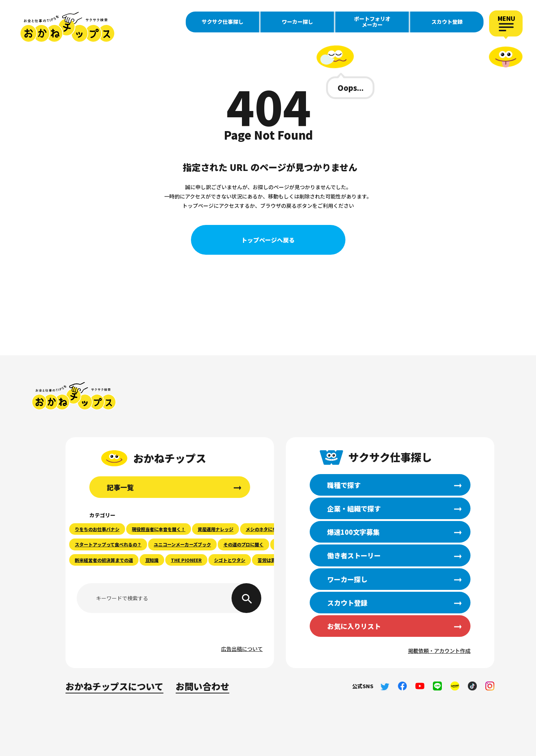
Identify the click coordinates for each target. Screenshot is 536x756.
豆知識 (152, 560)
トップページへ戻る (268, 240)
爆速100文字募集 (353, 532)
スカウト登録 (447, 22)
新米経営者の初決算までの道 (104, 560)
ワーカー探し (297, 22)
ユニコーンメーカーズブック (182, 544)
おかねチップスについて (114, 686)
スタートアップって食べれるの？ (108, 544)
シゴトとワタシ (230, 560)
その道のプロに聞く (243, 544)
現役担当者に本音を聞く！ (159, 529)
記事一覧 (120, 487)
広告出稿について (242, 649)
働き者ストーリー (354, 555)
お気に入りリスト (354, 626)
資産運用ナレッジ (216, 529)
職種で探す (344, 485)
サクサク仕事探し (223, 22)
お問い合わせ (202, 686)
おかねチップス (74, 396)
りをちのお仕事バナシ (97, 529)
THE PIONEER (186, 560)
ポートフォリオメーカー (372, 22)
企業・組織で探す (354, 508)
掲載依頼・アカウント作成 (439, 651)
